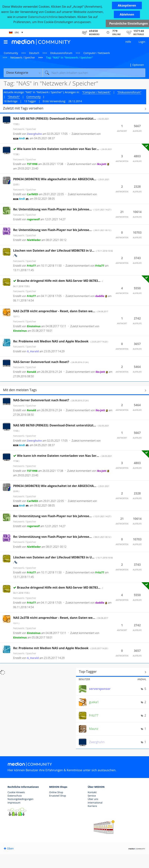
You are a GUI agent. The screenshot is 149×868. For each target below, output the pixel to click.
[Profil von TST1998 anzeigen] (32, 164)
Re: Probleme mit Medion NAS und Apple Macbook (61, 341)
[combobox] (94, 73)
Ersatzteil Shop (57, 796)
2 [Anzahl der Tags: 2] (145, 702)
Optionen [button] (138, 65)
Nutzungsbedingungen (20, 799)
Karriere (92, 806)
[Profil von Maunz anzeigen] (94, 729)
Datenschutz (15, 796)
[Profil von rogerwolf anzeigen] (33, 219)
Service (92, 796)
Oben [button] (10, 848)
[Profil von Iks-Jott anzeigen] (102, 164)
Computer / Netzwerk (97, 53)
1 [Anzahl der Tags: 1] (145, 729)
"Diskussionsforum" (129, 92)
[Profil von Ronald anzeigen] (32, 372)
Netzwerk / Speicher (23, 57)
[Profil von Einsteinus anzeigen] (34, 326)
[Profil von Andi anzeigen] (22, 138)
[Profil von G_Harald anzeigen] (33, 351)
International (95, 803)
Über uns (93, 799)
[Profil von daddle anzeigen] (100, 296)
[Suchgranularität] (23, 73)
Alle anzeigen (74, 109)
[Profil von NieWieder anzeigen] (34, 240)
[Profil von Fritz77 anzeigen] (31, 266)
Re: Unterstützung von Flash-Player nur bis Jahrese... (62, 209)
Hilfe (128, 42)
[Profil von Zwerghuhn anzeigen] (34, 134)
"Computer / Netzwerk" (96, 92)
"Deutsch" (14, 97)
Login (142, 42)
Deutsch (34, 53)
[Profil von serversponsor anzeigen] (100, 689)
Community (11, 53)
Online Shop (56, 792)
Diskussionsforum (61, 53)
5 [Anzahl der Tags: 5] (145, 689)
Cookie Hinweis (16, 792)
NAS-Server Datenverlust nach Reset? (51, 362)
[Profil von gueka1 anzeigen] (94, 702)
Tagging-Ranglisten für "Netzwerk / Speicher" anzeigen (113, 672)
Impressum (14, 803)
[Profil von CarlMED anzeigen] (32, 194)
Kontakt (92, 792)
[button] (127, 5)
